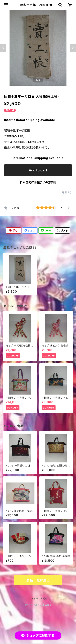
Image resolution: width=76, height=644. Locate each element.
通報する (67, 192)
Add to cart (38, 170)
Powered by (38, 605)
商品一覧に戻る (38, 580)
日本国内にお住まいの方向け (38, 182)
